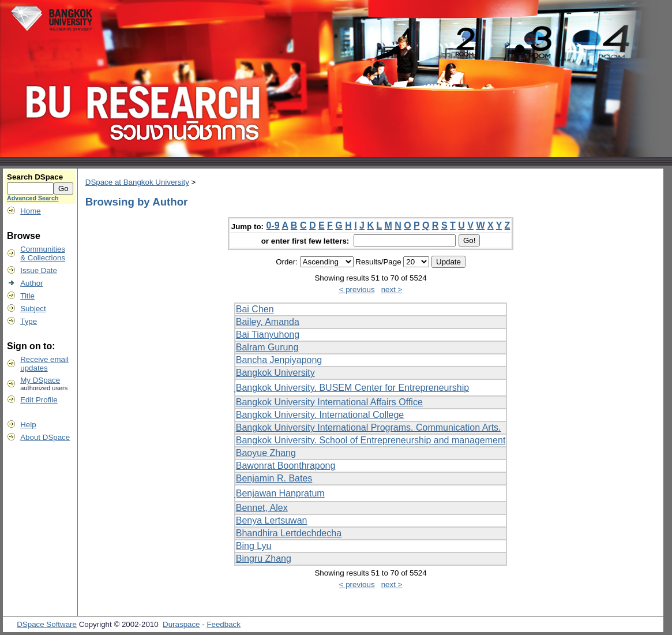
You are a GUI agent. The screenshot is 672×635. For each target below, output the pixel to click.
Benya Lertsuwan (272, 520)
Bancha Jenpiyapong (279, 360)
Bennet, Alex (262, 508)
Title (27, 296)
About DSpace (45, 437)
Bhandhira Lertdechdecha (289, 533)
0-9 (273, 225)
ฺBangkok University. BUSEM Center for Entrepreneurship (352, 388)
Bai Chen (255, 309)
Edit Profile (39, 400)
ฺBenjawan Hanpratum (280, 493)
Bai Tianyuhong (268, 335)
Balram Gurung (267, 347)
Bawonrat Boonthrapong (286, 466)
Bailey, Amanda (268, 322)
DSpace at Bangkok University (137, 182)
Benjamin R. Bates (274, 478)
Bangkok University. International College (320, 415)
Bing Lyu (254, 546)
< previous (357, 290)
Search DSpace (35, 177)
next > (392, 290)
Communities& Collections (43, 253)
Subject (33, 309)
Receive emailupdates (44, 364)
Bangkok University (275, 373)
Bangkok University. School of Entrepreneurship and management (371, 440)
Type (29, 321)
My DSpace (40, 380)
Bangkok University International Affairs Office (329, 402)
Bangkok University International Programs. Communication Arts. (369, 427)
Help (28, 425)
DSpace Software (47, 624)
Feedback (224, 624)
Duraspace (181, 624)
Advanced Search (33, 198)
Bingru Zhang (264, 559)
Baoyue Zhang (266, 453)
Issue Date (39, 270)
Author (31, 283)
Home (31, 211)
